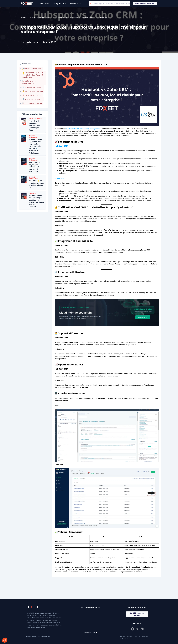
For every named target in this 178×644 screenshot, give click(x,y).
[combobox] (109, 4)
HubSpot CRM (61, 146)
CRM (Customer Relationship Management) (84, 129)
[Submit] (92, 4)
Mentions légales (126, 636)
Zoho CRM (60, 178)
